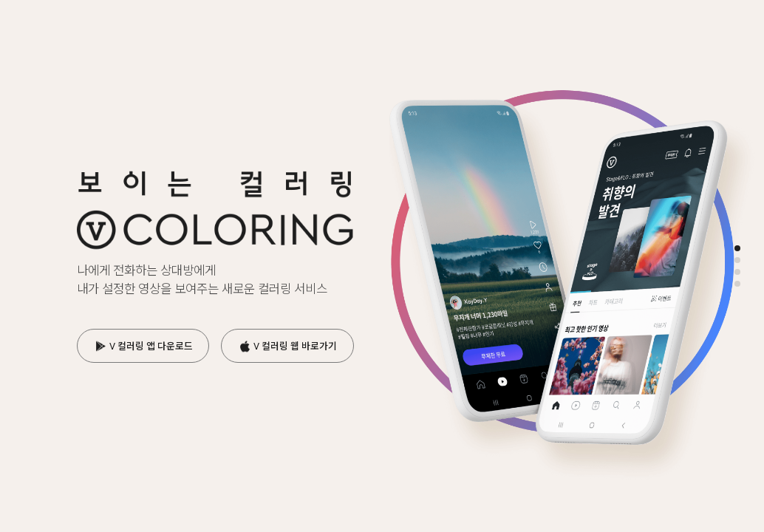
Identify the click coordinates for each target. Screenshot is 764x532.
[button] (737, 248)
